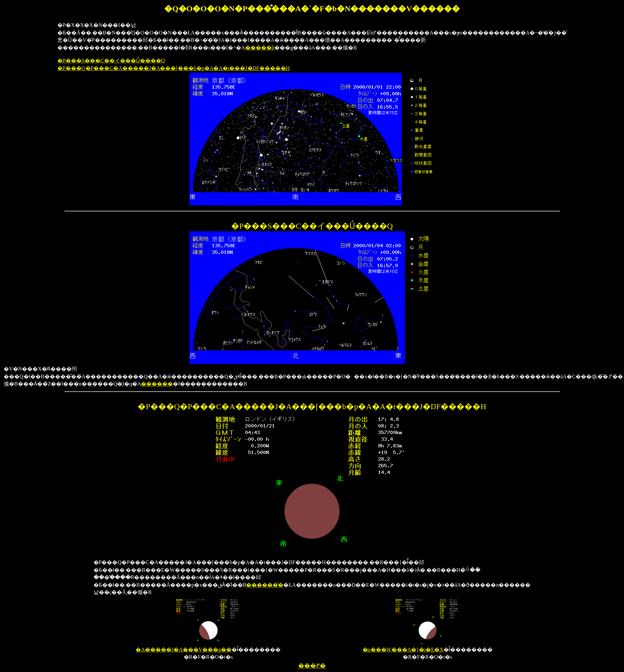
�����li (260, 48)
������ (157, 384)
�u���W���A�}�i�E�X (412, 647)
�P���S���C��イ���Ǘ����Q (111, 61)
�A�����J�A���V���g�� (188, 647)
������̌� (265, 585)
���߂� (312, 666)
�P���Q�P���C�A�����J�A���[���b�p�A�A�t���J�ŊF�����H (173, 68)
